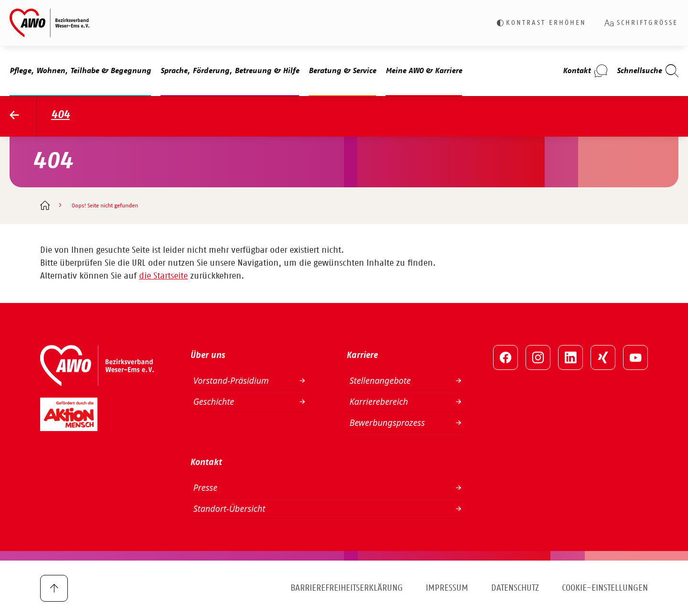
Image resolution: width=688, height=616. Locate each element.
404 (60, 115)
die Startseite (163, 276)
